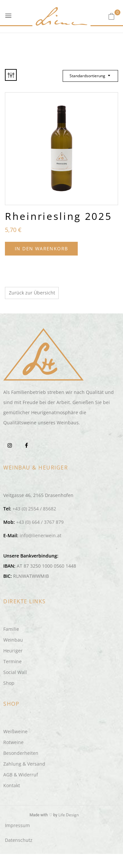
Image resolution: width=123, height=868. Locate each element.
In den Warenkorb (41, 248)
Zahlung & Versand (24, 764)
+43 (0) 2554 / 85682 (34, 509)
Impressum (17, 825)
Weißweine (15, 731)
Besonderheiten (21, 753)
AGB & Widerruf (21, 775)
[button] (112, 16)
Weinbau (13, 640)
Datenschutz (19, 840)
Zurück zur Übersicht (32, 293)
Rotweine (13, 742)
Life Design (69, 815)
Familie (11, 629)
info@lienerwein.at (41, 535)
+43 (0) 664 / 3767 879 (40, 522)
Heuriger (13, 651)
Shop (9, 683)
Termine (12, 661)
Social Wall (15, 672)
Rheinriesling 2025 (59, 216)
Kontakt (12, 785)
